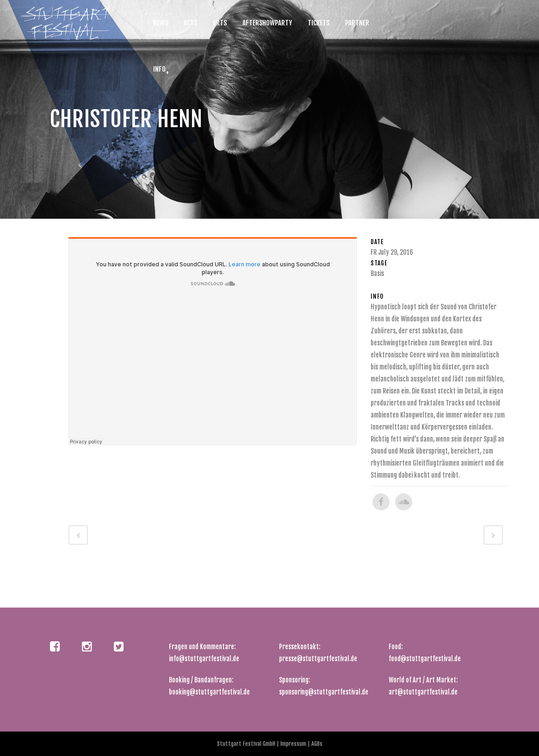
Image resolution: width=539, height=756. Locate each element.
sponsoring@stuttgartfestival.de (324, 692)
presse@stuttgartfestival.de (318, 659)
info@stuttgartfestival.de (204, 659)
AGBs (316, 744)
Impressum (294, 744)
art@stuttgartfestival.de (423, 692)
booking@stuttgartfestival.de (209, 692)
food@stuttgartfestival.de (425, 659)
